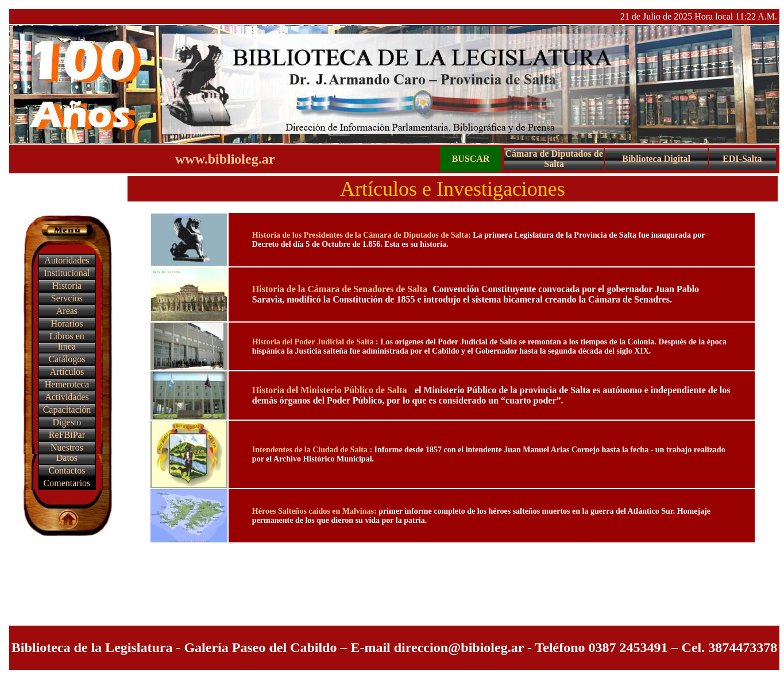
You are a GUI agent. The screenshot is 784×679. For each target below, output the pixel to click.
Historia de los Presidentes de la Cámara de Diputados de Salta (360, 235)
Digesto (67, 422)
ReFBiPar (67, 435)
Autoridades (67, 260)
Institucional (67, 273)
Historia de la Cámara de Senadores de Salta (340, 289)
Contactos (67, 470)
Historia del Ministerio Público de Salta (331, 390)
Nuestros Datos (67, 453)
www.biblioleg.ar (225, 159)
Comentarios (67, 483)
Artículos (67, 372)
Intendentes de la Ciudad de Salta (311, 450)
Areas (67, 311)
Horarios (67, 323)
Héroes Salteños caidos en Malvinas (313, 511)
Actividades (67, 397)
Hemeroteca (67, 384)
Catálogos (67, 359)
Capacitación (67, 410)
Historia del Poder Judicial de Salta (314, 342)
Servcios (67, 298)
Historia (67, 286)
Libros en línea (67, 341)
